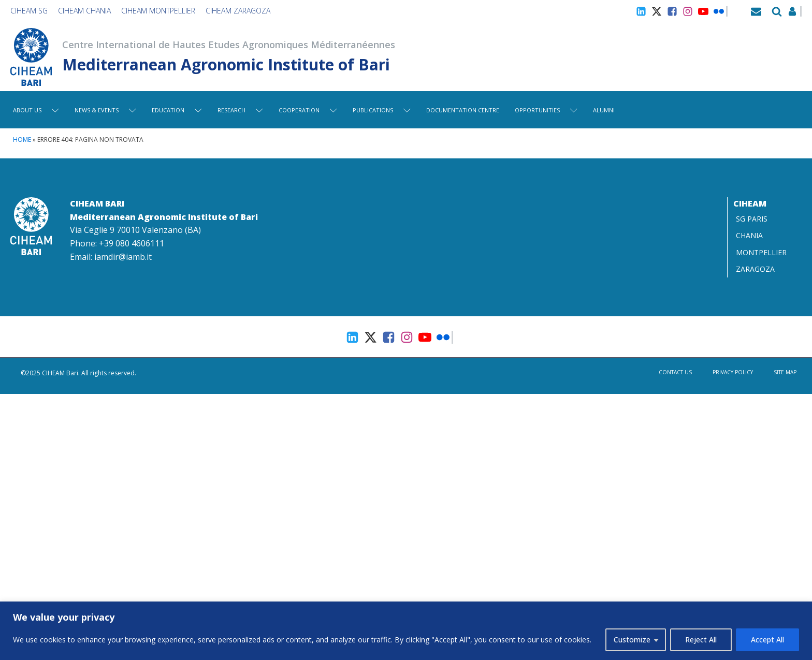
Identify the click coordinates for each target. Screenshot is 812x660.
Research (240, 110)
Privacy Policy (733, 372)
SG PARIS (752, 219)
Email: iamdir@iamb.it (111, 257)
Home (22, 140)
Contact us (675, 372)
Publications (382, 110)
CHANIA (749, 235)
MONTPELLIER (761, 252)
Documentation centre (463, 110)
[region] (406, 631)
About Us (36, 110)
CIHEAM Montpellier (158, 11)
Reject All (701, 640)
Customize (632, 640)
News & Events (105, 110)
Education (177, 110)
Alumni (604, 110)
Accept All (767, 640)
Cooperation (308, 110)
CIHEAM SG (29, 11)
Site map (785, 372)
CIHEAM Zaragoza (238, 11)
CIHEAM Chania (84, 11)
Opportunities (546, 110)
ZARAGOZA (755, 269)
